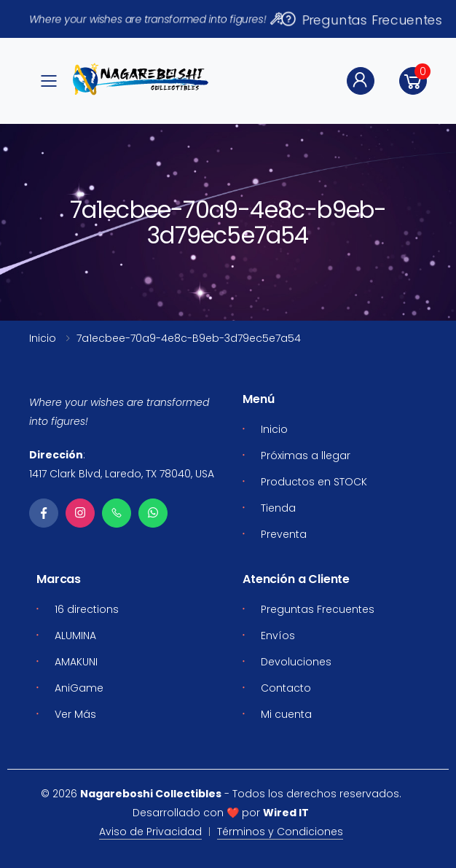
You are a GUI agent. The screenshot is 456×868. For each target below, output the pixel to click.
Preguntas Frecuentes (361, 19)
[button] (413, 81)
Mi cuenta (286, 714)
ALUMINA (75, 636)
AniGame (79, 688)
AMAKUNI (76, 662)
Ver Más (75, 714)
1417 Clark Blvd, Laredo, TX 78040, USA (122, 474)
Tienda (278, 508)
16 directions (87, 609)
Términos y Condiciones (280, 832)
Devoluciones (296, 662)
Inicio (43, 338)
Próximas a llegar (306, 455)
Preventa (284, 534)
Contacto (286, 688)
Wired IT (286, 813)
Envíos (278, 636)
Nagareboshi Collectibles (151, 794)
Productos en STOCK (314, 482)
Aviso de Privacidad (150, 832)
